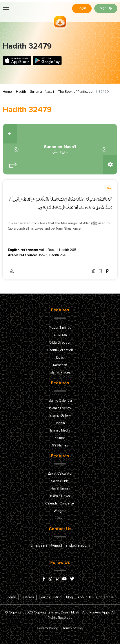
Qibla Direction (60, 343)
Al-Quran (60, 335)
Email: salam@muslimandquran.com (60, 546)
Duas (60, 357)
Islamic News (60, 496)
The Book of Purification (76, 92)
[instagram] (50, 579)
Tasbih (60, 423)
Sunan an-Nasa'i (42, 92)
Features (27, 597)
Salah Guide (60, 481)
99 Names (60, 445)
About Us (85, 597)
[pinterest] (57, 579)
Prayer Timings (60, 328)
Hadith (21, 92)
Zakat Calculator (60, 473)
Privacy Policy (48, 628)
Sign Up (106, 8)
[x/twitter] (72, 579)
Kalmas (60, 438)
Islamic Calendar (60, 401)
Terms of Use (73, 628)
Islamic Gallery (60, 415)
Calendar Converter (60, 503)
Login (82, 8)
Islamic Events (60, 408)
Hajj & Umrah (60, 488)
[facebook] (44, 579)
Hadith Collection (60, 350)
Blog (60, 518)
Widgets (60, 511)
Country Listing (50, 597)
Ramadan (60, 365)
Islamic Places (60, 372)
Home (7, 92)
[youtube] (64, 579)
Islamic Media (60, 430)
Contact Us (105, 597)
